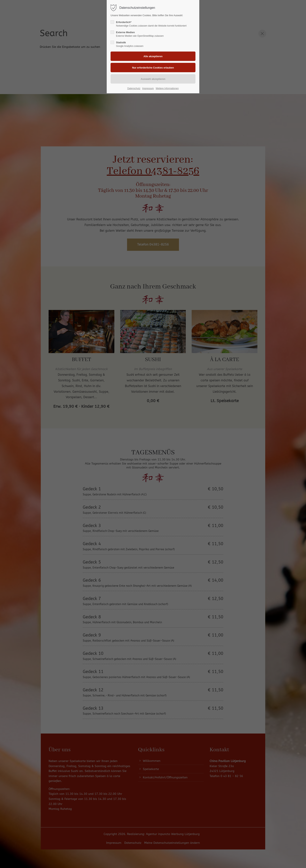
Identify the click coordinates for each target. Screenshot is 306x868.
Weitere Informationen (167, 88)
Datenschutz (134, 88)
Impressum (148, 88)
